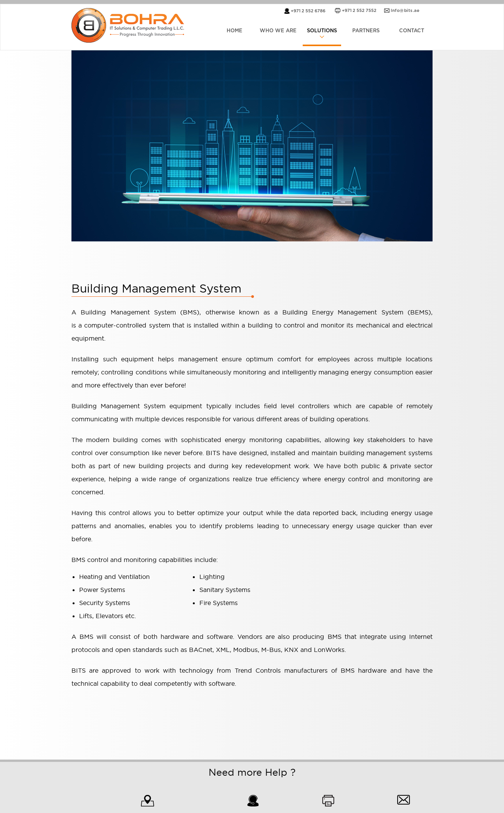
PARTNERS (366, 31)
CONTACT (412, 31)
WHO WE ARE (278, 31)
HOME (235, 31)
